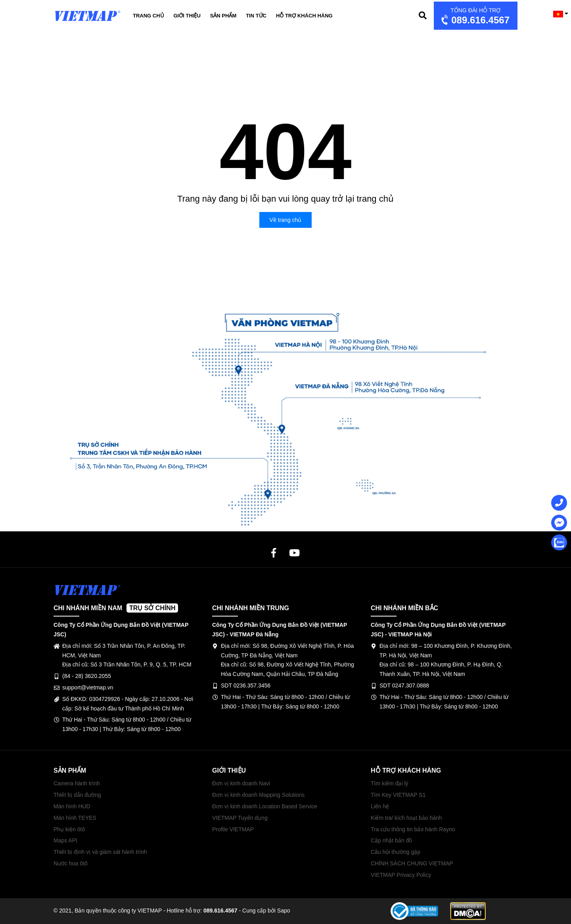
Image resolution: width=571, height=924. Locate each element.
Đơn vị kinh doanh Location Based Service (265, 806)
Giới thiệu (187, 16)
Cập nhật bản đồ (391, 840)
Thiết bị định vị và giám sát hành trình (100, 852)
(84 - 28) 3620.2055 (87, 676)
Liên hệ (380, 806)
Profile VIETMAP (233, 829)
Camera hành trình (77, 783)
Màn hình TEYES (75, 818)
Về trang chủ (286, 220)
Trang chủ (148, 16)
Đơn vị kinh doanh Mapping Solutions (258, 795)
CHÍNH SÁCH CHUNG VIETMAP (412, 863)
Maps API (65, 840)
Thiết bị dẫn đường (77, 795)
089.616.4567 (474, 16)
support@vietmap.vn (88, 687)
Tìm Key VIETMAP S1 (398, 795)
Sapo (284, 911)
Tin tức (256, 16)
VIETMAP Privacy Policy (401, 875)
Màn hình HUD (72, 806)
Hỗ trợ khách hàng (304, 16)
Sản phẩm (223, 16)
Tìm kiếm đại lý (390, 783)
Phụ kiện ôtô (69, 829)
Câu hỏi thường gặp (396, 852)
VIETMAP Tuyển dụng (240, 818)
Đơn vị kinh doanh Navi (241, 783)
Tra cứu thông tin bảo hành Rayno (413, 829)
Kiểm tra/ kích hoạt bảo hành (406, 818)
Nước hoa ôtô (71, 863)
